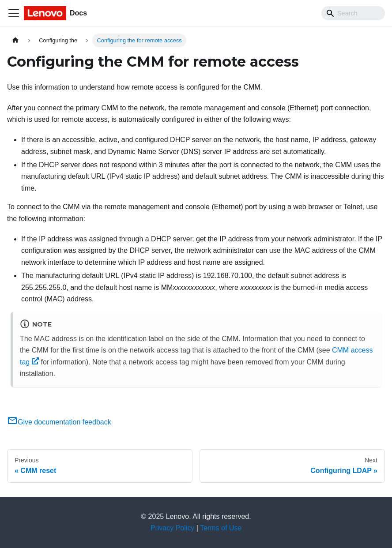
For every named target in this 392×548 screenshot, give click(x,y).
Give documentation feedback (59, 422)
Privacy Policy (173, 528)
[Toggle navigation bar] (14, 13)
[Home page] (15, 40)
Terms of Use (221, 528)
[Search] (353, 13)
